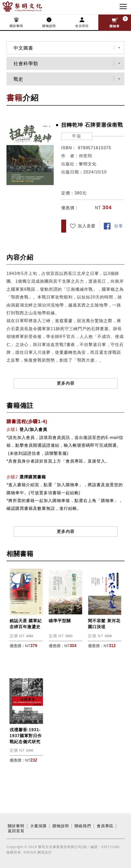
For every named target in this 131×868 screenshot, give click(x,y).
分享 (119, 226)
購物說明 (49, 26)
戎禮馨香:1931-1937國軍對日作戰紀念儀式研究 (26, 736)
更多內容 (66, 383)
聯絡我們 (83, 826)
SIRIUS (30, 852)
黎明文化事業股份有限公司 (31, 6)
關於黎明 (16, 26)
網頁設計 (45, 852)
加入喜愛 (87, 226)
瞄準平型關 (60, 621)
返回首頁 (16, 831)
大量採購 (38, 826)
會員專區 (82, 26)
